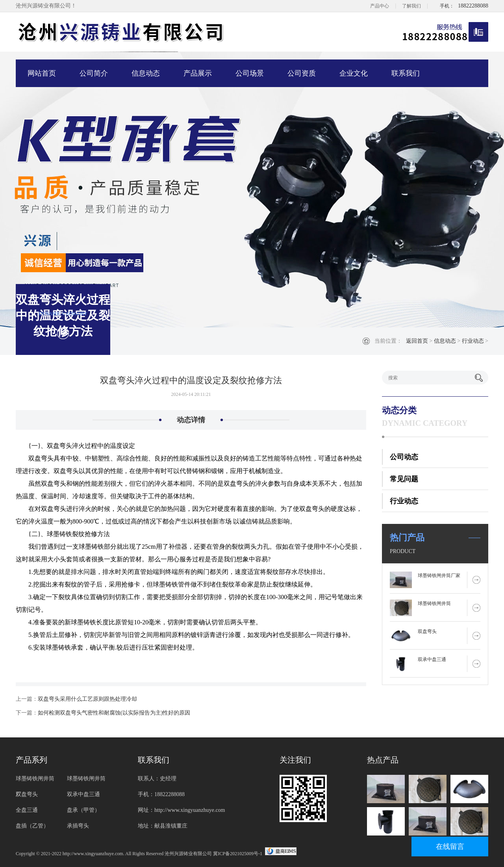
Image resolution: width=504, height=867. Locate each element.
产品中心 (380, 6)
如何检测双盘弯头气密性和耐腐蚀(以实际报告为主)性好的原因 (114, 713)
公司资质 (302, 73)
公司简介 (94, 73)
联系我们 (406, 73)
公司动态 (404, 457)
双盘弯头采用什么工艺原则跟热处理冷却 (87, 699)
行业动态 (473, 341)
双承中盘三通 (432, 659)
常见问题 (404, 479)
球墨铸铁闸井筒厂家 (439, 576)
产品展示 (198, 73)
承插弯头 (78, 826)
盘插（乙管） (32, 826)
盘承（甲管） (83, 810)
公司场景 (250, 73)
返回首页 (417, 341)
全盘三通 (27, 810)
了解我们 (411, 6)
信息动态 (146, 73)
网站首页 (42, 73)
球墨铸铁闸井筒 (434, 603)
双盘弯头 (427, 631)
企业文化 (354, 73)
